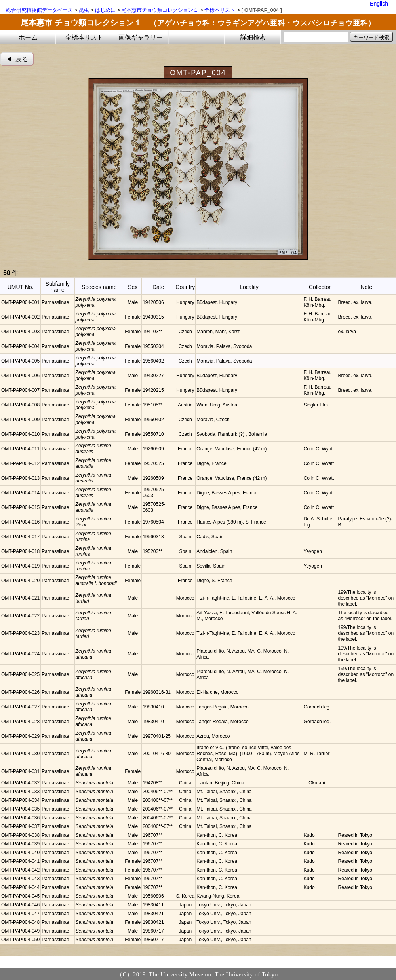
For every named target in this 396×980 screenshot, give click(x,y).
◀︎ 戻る (17, 59)
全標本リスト (220, 10)
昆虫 (84, 10)
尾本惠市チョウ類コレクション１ (160, 10)
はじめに (105, 10)
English (379, 4)
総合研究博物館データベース (39, 10)
